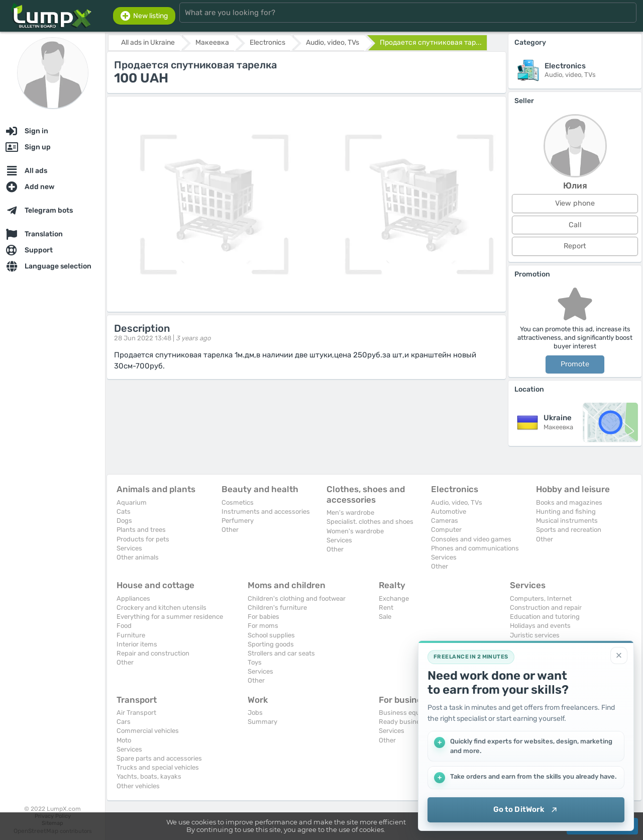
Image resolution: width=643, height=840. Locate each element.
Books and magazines (569, 502)
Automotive (449, 511)
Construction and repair (546, 608)
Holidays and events (540, 626)
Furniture (131, 635)
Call (575, 225)
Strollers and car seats (281, 653)
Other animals (138, 557)
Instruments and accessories (266, 511)
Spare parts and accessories (159, 758)
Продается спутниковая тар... (431, 42)
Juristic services (535, 635)
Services (129, 548)
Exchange (394, 598)
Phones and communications (475, 548)
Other (230, 530)
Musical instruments (567, 521)
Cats (124, 511)
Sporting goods (271, 644)
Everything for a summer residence (170, 617)
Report (575, 246)
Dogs (124, 521)
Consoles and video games (471, 539)
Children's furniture (277, 608)
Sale (385, 617)
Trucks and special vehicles (158, 767)
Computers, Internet (541, 598)
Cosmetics (238, 502)
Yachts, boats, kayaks (149, 776)
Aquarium (132, 502)
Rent (386, 608)
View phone (575, 203)
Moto (124, 740)
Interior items (137, 644)
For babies (263, 617)
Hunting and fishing (566, 511)
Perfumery (238, 521)
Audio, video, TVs (457, 502)
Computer (446, 530)
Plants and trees (141, 530)
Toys (255, 662)
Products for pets (143, 539)
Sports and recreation (569, 530)
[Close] (619, 656)
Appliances (133, 598)
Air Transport (136, 713)
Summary (262, 722)
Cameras (445, 521)
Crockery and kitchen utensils (162, 608)
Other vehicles (138, 786)
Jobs (255, 713)
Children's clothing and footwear (297, 598)
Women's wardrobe (355, 531)
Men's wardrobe (350, 512)
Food (124, 626)
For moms (263, 626)
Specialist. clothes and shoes (370, 522)
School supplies (271, 635)
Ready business (403, 722)
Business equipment (410, 713)
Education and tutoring (545, 617)
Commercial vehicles (148, 731)
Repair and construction (153, 653)
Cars (124, 722)
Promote (575, 364)
